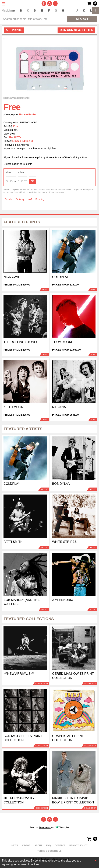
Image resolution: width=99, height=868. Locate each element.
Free (16, 126)
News (15, 845)
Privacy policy (79, 845)
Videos (26, 845)
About (38, 845)
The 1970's (15, 137)
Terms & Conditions (49, 851)
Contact (60, 845)
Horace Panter (28, 114)
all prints (14, 30)
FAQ (48, 845)
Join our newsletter (76, 30)
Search (82, 19)
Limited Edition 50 (23, 141)
